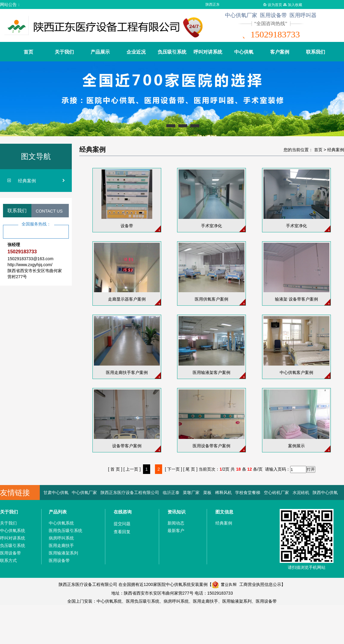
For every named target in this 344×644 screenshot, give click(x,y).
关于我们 (64, 52)
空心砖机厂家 (276, 493)
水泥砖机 (301, 493)
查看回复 (122, 532)
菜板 (207, 493)
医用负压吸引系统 (66, 531)
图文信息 (224, 512)
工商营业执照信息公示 (246, 584)
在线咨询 (123, 512)
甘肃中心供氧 (56, 493)
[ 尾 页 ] (190, 469)
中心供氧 (244, 52)
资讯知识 (176, 512)
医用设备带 (10, 553)
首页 (28, 52)
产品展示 (100, 52)
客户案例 (280, 52)
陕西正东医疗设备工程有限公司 (130, 493)
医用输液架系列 (63, 553)
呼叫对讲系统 (208, 52)
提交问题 (122, 524)
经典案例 (27, 181)
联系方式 (8, 560)
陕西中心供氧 (325, 493)
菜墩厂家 (191, 493)
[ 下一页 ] (173, 469)
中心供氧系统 (13, 531)
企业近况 (136, 52)
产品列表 (58, 512)
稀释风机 (223, 493)
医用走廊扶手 (61, 545)
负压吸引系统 (172, 52)
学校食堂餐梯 (248, 493)
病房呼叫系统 (61, 538)
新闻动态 (176, 523)
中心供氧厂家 (84, 493)
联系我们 (316, 52)
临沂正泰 (171, 493)
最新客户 (176, 531)
